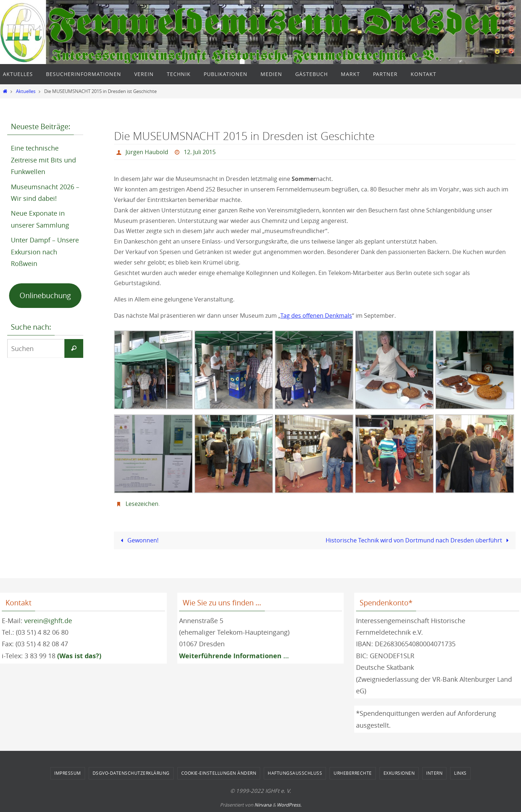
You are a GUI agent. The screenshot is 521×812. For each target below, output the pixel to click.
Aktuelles (26, 91)
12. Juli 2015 (200, 152)
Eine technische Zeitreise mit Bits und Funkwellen (43, 160)
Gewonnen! (138, 540)
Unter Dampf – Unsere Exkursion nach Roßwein (45, 252)
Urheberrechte (353, 773)
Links (460, 773)
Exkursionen (399, 773)
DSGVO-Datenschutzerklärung (131, 773)
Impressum (68, 773)
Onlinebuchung (45, 295)
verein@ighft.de (48, 621)
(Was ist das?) (79, 656)
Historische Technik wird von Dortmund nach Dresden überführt (419, 540)
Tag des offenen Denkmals (316, 316)
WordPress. (289, 805)
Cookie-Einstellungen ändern (219, 773)
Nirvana (263, 805)
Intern (434, 773)
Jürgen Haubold (147, 152)
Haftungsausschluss (295, 773)
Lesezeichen (142, 504)
